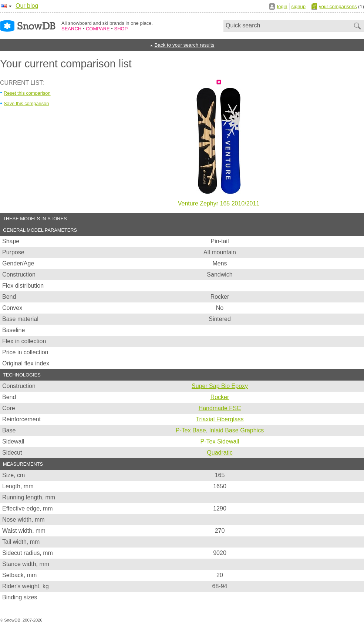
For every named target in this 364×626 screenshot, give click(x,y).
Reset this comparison (27, 93)
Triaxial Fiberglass (220, 419)
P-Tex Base (191, 430)
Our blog (27, 6)
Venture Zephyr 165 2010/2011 (219, 203)
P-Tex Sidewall (220, 441)
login (282, 6)
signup (299, 6)
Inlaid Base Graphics (237, 430)
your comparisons (338, 6)
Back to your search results (184, 45)
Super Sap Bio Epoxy (220, 386)
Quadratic (220, 453)
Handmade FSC (220, 408)
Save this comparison (26, 103)
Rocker (220, 397)
